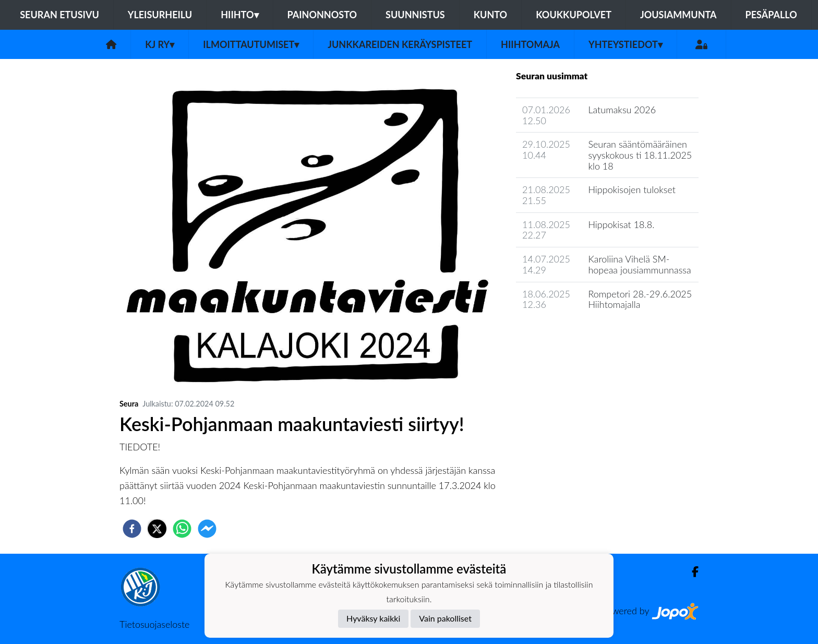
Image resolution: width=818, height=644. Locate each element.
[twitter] (157, 529)
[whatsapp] (182, 529)
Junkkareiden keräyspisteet (400, 44)
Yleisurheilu (160, 15)
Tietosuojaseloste (154, 624)
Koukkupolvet (574, 15)
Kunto (491, 15)
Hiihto (239, 15)
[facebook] (132, 529)
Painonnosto (322, 15)
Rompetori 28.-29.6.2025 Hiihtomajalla (640, 299)
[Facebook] (691, 572)
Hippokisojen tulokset (632, 189)
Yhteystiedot (625, 44)
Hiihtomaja (530, 44)
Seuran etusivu (59, 15)
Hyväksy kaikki (373, 618)
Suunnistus (415, 15)
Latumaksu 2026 (622, 110)
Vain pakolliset (445, 618)
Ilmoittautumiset (251, 44)
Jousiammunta (678, 15)
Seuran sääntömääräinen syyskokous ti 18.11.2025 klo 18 (640, 155)
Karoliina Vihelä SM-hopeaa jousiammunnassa (639, 264)
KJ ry (160, 44)
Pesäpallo (771, 15)
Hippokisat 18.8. (621, 224)
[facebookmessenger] (207, 529)
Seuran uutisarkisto (562, 334)
